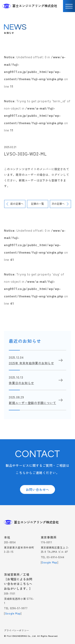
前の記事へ (17, 204)
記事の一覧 (37, 204)
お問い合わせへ (38, 489)
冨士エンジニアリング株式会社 (35, 6)
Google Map (49, 562)
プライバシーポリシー (17, 631)
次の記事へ (58, 204)
